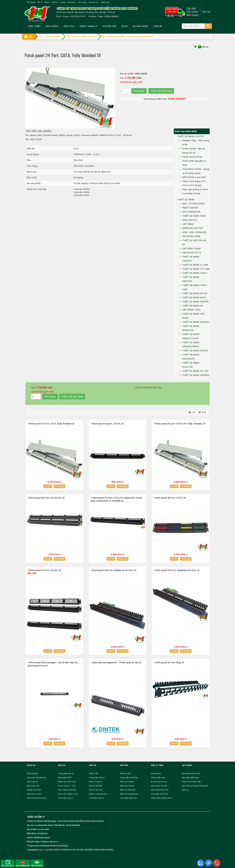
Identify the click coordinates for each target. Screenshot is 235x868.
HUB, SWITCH (190, 220)
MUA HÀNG (140, 26)
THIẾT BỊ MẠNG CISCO (195, 273)
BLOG (124, 26)
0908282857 (42, 833)
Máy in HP (94, 773)
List (192, 412)
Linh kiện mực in (65, 798)
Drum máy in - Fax (67, 786)
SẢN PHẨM (52, 26)
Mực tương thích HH (67, 790)
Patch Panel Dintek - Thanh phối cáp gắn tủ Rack (130, 36)
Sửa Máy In (72, 2)
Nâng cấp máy (158, 777)
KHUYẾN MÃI (109, 26)
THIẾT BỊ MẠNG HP (193, 306)
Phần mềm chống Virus (162, 798)
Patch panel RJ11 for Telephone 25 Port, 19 (114, 570)
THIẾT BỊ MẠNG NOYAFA (196, 322)
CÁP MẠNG (188, 224)
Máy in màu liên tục (98, 794)
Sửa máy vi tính (34, 794)
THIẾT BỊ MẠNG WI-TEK (195, 371)
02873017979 (78, 16)
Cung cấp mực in (66, 773)
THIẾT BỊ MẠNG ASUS (194, 297)
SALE (23, 863)
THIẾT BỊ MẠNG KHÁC (194, 216)
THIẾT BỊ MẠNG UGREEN (196, 375)
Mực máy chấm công (68, 794)
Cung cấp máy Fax (129, 777)
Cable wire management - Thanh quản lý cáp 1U (116, 662)
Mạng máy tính (34, 790)
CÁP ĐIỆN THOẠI (191, 248)
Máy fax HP (125, 773)
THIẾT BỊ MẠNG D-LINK (195, 265)
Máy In (40, 2)
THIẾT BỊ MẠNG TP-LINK (196, 269)
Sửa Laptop (82, 2)
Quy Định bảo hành (191, 773)
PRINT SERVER (190, 208)
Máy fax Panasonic (129, 794)
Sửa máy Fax (33, 786)
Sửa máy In (32, 782)
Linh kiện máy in (97, 798)
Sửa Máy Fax (94, 2)
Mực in (47, 2)
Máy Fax (55, 2)
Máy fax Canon (127, 786)
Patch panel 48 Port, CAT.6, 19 (170, 498)
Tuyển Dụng (105, 2)
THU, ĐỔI (8, 863)
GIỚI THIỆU (34, 26)
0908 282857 (112, 16)
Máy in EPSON (96, 786)
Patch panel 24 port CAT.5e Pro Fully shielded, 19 (180, 424)
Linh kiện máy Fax (129, 798)
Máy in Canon (95, 782)
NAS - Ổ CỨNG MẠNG (193, 204)
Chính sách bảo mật (191, 782)
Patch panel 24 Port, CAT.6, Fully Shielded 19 (51, 424)
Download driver (159, 782)
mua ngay (59, 486)
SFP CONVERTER (191, 212)
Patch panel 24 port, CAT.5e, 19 (107, 424)
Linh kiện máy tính (160, 794)
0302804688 (43, 829)
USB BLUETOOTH (192, 253)
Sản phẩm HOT (65, 777)
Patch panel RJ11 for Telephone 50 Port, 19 (177, 570)
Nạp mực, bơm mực (67, 782)
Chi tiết (48, 486)
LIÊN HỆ (157, 26)
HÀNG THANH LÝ (88, 26)
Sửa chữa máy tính (160, 790)
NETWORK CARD (191, 236)
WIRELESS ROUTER (192, 228)
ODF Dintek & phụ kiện (194, 177)
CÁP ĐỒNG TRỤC (191, 310)
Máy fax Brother (128, 790)
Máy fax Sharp (127, 782)
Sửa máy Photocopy (37, 798)
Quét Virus (156, 773)
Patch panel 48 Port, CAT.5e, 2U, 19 (46, 498)
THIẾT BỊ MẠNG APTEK (195, 293)
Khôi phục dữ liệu (159, 786)
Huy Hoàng (31, 2)
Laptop (63, 2)
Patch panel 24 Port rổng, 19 (169, 662)
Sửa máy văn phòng (36, 777)
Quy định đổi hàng (190, 777)
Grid (203, 412)
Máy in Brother (96, 790)
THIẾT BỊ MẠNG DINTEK (195, 302)
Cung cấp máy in (97, 777)
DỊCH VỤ (69, 26)
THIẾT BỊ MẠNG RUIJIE (195, 350)
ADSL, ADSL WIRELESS (194, 232)
